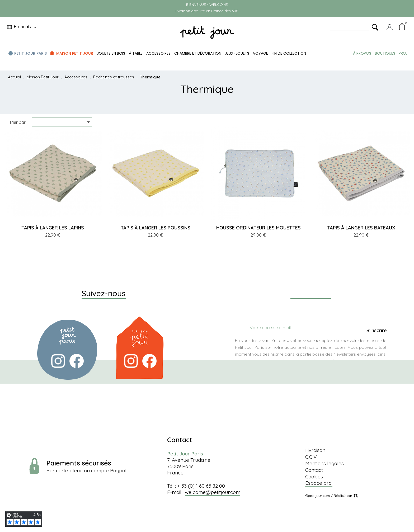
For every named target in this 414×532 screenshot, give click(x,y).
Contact (314, 470)
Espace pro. (319, 483)
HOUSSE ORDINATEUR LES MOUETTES (258, 228)
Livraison (315, 450)
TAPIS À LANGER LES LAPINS (53, 228)
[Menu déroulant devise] (23, 27)
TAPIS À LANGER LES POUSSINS (156, 228)
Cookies (314, 477)
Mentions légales (324, 463)
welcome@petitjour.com (213, 492)
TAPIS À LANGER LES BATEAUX (361, 228)
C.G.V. (311, 457)
